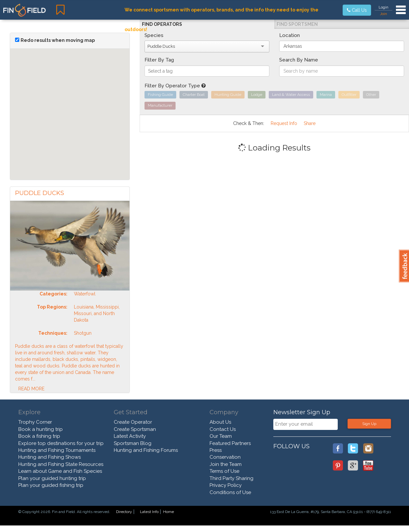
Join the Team (226, 464)
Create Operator (133, 422)
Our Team (221, 436)
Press (216, 450)
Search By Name (299, 60)
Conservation (225, 457)
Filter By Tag (159, 60)
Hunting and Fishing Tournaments (57, 450)
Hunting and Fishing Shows (50, 457)
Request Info (284, 123)
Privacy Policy (226, 485)
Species (154, 35)
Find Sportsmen (297, 24)
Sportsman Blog (133, 443)
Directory (124, 512)
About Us (220, 422)
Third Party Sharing (231, 478)
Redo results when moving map (58, 40)
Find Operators (162, 24)
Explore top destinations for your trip (61, 443)
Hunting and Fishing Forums (146, 450)
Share (310, 123)
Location (290, 35)
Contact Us (223, 429)
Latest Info (149, 512)
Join (383, 14)
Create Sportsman (135, 429)
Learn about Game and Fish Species (60, 471)
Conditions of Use (230, 492)
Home (169, 512)
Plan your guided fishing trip (51, 485)
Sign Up (369, 424)
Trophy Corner (35, 422)
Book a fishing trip (39, 436)
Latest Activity (130, 436)
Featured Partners (230, 443)
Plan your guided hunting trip (52, 478)
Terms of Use (224, 471)
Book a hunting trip (41, 429)
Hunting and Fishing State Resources (61, 464)
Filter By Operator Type (175, 86)
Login (383, 7)
